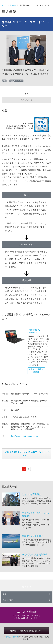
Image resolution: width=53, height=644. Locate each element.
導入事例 (13, 5)
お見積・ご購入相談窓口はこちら (27, 631)
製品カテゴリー (26, 600)
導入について (26, 100)
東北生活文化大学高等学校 (35, 554)
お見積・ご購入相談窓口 (36, 371)
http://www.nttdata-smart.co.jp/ (24, 436)
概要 (26, 94)
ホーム (4, 5)
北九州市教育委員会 (31, 494)
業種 (26, 594)
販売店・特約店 (12, 637)
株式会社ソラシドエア (33, 536)
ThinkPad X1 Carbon (34, 331)
